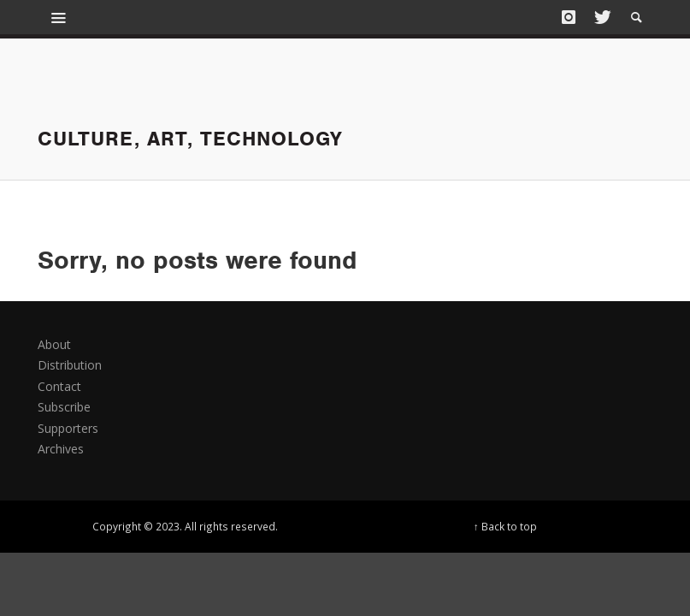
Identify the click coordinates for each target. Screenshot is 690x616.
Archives (61, 449)
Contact (59, 386)
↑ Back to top (505, 526)
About (54, 344)
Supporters (68, 428)
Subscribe (64, 407)
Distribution (70, 365)
